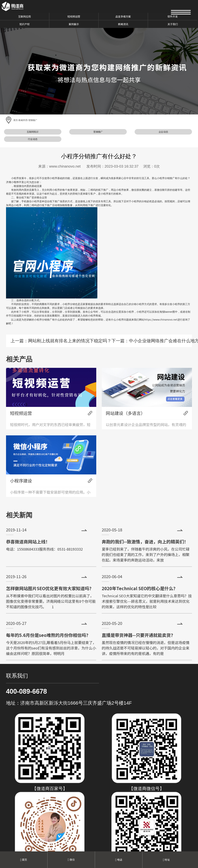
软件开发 (173, 16)
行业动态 (33, 139)
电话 (119, 860)
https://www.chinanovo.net (161, 319)
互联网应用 (24, 16)
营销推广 (33, 120)
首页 (16, 120)
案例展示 (74, 24)
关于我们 (173, 24)
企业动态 (163, 132)
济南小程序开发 (15, 182)
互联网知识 (33, 132)
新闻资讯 (123, 24)
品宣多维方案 (123, 16)
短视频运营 (74, 16)
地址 (166, 860)
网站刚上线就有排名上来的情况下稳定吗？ (70, 341)
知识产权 (24, 24)
